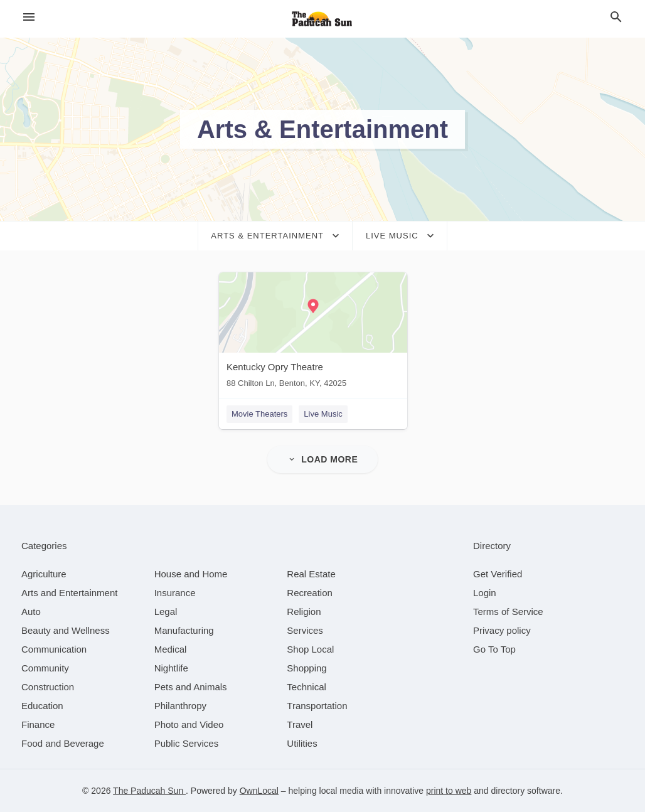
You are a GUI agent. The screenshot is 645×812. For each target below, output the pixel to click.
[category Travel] (300, 724)
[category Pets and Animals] (191, 687)
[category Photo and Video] (189, 724)
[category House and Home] (191, 574)
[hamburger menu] (29, 17)
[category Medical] (171, 649)
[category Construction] (48, 687)
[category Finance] (38, 724)
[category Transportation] (317, 706)
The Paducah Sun (149, 791)
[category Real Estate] (311, 574)
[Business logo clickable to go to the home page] (322, 19)
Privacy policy (502, 630)
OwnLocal (259, 791)
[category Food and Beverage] (63, 743)
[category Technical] (307, 687)
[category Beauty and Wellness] (66, 630)
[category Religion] (304, 612)
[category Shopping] (307, 668)
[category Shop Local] (310, 649)
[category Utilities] (302, 743)
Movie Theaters (259, 414)
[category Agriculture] (44, 574)
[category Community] (45, 668)
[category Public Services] (187, 743)
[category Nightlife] (171, 668)
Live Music (323, 414)
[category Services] (305, 630)
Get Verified (498, 574)
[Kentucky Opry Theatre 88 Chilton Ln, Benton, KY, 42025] (313, 333)
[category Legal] (166, 612)
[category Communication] (54, 649)
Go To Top (494, 649)
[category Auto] (31, 612)
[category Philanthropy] (180, 706)
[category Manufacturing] (184, 630)
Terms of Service (508, 612)
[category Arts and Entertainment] (69, 593)
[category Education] (42, 706)
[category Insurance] (175, 593)
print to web (449, 791)
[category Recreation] (310, 593)
